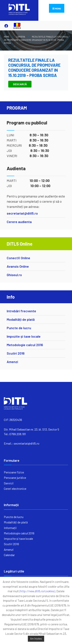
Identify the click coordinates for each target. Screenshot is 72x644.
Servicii (9, 483)
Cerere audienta (19, 222)
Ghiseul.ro (14, 275)
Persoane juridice (15, 478)
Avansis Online (18, 266)
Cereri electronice (15, 489)
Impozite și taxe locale (24, 336)
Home (7, 37)
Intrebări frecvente (21, 311)
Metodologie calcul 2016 (25, 345)
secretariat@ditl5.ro (22, 213)
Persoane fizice (14, 472)
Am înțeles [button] (36, 639)
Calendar (9, 555)
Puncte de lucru (19, 328)
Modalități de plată (21, 319)
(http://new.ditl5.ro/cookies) (37, 591)
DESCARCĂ (20, 84)
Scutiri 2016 (16, 353)
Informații (10, 528)
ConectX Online (18, 258)
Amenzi (12, 362)
